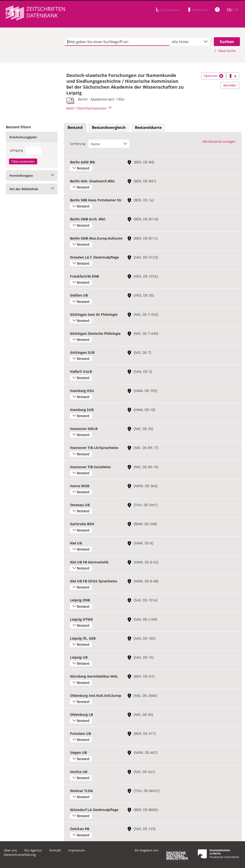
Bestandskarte (148, 127)
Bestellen (230, 85)
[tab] (75, 128)
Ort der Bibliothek (32, 189)
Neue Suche (225, 51)
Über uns (10, 850)
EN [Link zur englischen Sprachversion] (229, 9)
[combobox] (190, 42)
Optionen (214, 76)
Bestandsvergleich (109, 127)
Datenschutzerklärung (20, 855)
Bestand (75, 127)
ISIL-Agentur (33, 850)
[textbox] (117, 42)
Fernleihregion (32, 176)
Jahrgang (17, 150)
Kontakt (55, 850)
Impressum (77, 850)
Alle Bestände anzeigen (219, 141)
